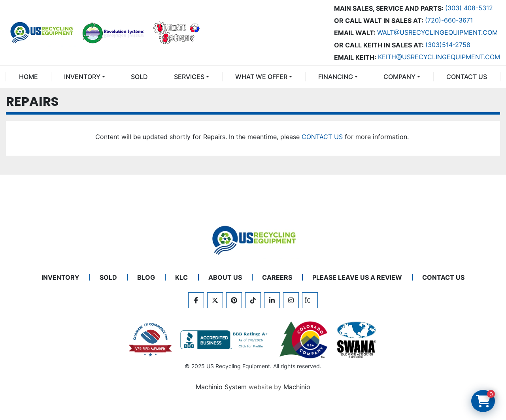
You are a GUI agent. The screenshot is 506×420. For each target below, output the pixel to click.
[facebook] (196, 300)
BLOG (146, 277)
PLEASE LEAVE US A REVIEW (357, 277)
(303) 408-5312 (469, 8)
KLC (181, 277)
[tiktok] (253, 300)
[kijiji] (310, 300)
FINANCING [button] (336, 77)
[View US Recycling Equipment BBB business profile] (226, 340)
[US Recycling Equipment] (253, 240)
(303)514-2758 (448, 45)
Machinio (297, 387)
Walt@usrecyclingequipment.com (437, 32)
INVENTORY (82, 77)
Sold (139, 77)
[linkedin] (272, 300)
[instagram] (291, 300)
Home (28, 77)
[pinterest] (234, 300)
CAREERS (277, 277)
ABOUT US (225, 277)
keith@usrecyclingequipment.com (439, 57)
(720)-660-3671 (449, 20)
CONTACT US (467, 77)
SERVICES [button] (189, 77)
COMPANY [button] (399, 77)
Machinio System (221, 387)
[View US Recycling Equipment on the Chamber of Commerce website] (151, 340)
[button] (85, 77)
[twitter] (215, 300)
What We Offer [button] (261, 77)
